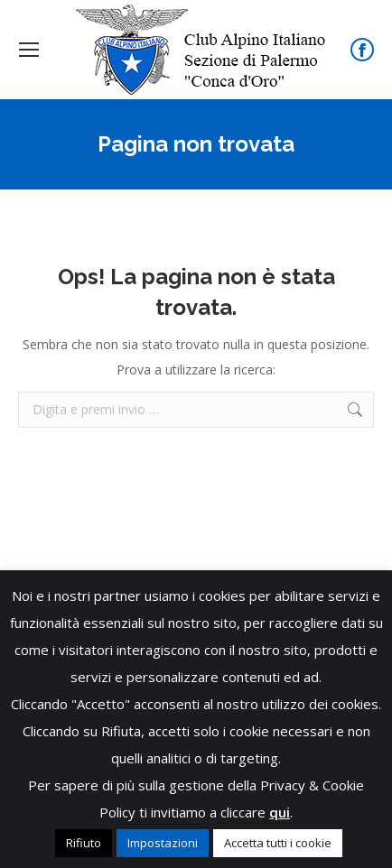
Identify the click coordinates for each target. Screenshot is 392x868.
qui (280, 812)
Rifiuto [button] (84, 843)
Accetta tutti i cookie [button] (278, 843)
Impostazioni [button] (163, 843)
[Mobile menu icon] (29, 50)
